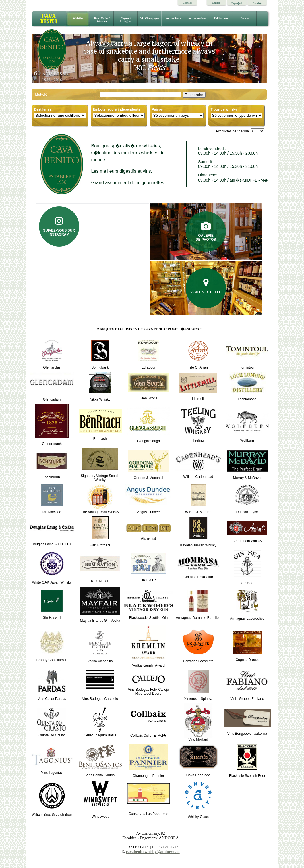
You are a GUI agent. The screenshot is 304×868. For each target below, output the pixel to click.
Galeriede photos (206, 232)
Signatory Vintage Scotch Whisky (100, 474)
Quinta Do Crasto (52, 734)
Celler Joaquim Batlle (100, 734)
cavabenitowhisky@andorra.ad (153, 852)
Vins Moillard (198, 738)
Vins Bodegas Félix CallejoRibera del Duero (149, 688)
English (216, 3)
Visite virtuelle (206, 286)
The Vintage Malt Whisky (100, 510)
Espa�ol (237, 3)
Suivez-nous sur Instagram (59, 226)
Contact (187, 3)
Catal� (257, 3)
